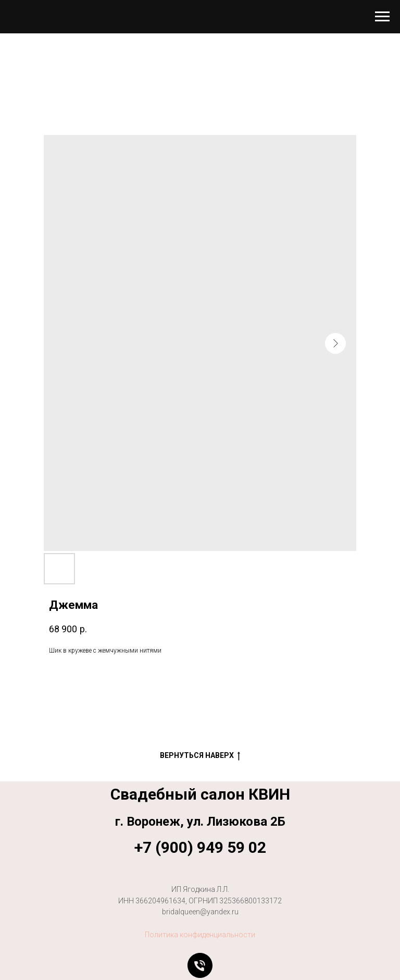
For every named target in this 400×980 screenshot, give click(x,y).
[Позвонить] (200, 965)
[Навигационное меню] (382, 17)
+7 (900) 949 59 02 (200, 847)
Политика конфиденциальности (200, 935)
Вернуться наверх (200, 756)
